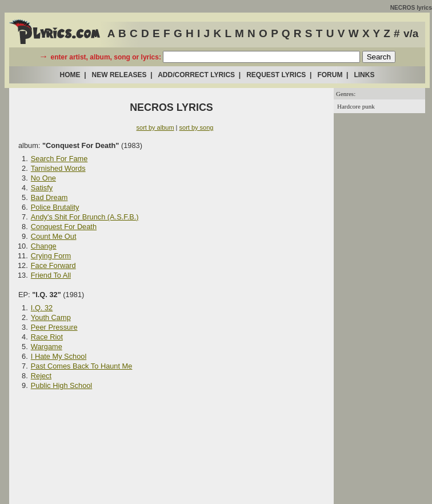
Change (44, 246)
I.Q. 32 (42, 308)
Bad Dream (49, 197)
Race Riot (47, 337)
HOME (70, 75)
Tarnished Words (58, 168)
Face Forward (53, 265)
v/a (411, 33)
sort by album (155, 127)
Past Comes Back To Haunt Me (82, 366)
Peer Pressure (54, 327)
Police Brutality (55, 207)
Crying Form (51, 256)
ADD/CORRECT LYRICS (196, 75)
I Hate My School (59, 356)
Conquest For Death (64, 227)
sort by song (197, 127)
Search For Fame (59, 159)
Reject (41, 376)
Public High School (61, 385)
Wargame (47, 347)
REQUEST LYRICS (276, 75)
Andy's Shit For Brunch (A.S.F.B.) (85, 217)
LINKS (364, 75)
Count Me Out (54, 236)
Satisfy (42, 188)
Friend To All (51, 275)
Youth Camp (51, 317)
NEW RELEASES (119, 75)
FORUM (330, 75)
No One (43, 178)
